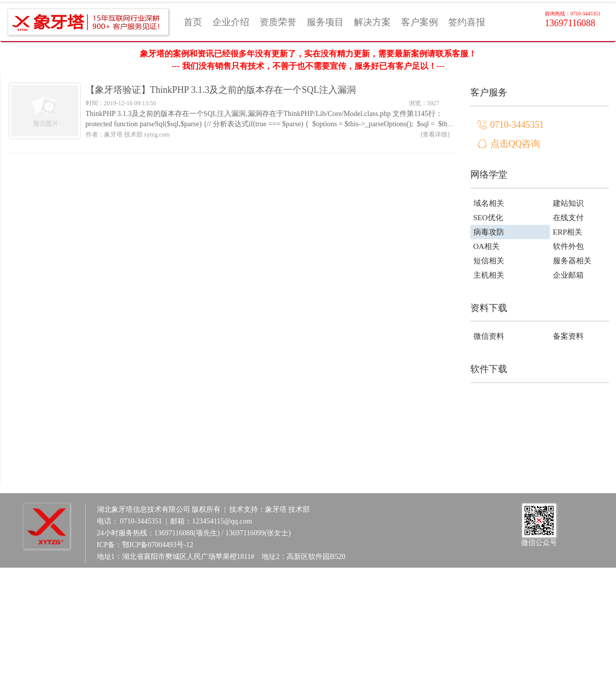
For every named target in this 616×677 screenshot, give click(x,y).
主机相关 (489, 275)
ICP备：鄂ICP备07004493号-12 (145, 545)
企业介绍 (231, 22)
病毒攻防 (489, 232)
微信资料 (489, 336)
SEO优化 (488, 218)
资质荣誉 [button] (278, 22)
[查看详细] (435, 134)
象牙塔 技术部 (288, 509)
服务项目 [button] (325, 22)
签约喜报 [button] (467, 22)
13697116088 (572, 19)
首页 (193, 22)
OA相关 (487, 246)
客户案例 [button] (420, 22)
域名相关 (489, 203)
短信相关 (489, 261)
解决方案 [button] (372, 22)
